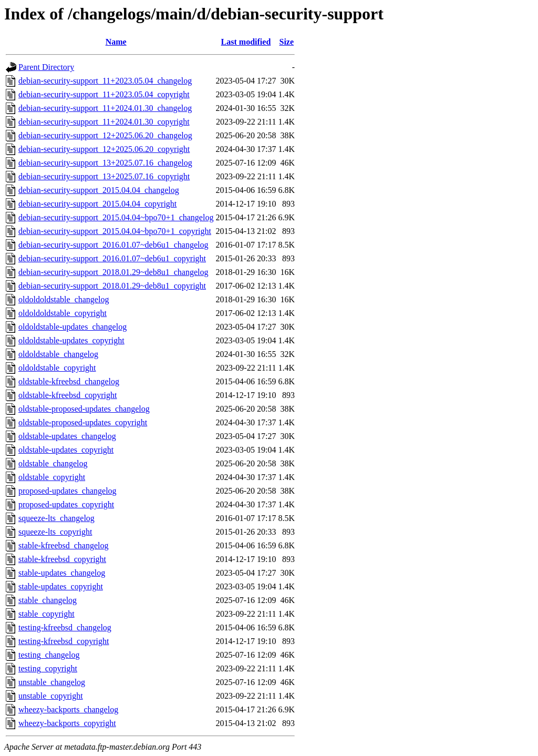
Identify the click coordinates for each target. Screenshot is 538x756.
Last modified (246, 42)
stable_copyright (46, 614)
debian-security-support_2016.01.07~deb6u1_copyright (112, 258)
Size (287, 42)
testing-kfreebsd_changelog (65, 627)
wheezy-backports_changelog (68, 709)
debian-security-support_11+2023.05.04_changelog (105, 81)
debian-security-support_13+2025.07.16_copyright (104, 176)
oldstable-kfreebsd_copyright (68, 395)
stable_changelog (48, 600)
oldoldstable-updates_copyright (71, 340)
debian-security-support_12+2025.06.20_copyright (104, 149)
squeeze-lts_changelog (56, 518)
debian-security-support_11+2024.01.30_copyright (104, 122)
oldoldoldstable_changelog (64, 299)
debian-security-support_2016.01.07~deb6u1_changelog (113, 245)
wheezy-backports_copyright (67, 723)
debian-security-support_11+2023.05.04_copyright (104, 94)
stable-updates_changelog (62, 573)
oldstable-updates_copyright (66, 450)
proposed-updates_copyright (66, 504)
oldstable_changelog (53, 463)
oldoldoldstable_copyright (63, 313)
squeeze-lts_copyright (55, 532)
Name (116, 42)
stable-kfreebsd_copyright (62, 559)
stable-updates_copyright (61, 586)
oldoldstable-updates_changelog (73, 327)
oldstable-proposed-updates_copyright (83, 422)
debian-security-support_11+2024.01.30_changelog (105, 108)
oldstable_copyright (52, 477)
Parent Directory (46, 67)
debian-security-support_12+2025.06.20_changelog (105, 135)
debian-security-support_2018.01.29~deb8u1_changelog (113, 272)
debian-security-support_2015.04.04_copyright (97, 204)
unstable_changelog (52, 682)
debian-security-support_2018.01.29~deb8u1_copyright (112, 286)
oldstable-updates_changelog (67, 436)
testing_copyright (48, 668)
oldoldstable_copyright (57, 368)
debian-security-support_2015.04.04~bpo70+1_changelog (116, 217)
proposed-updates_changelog (68, 491)
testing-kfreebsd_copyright (64, 641)
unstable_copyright (51, 696)
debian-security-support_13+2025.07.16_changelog (105, 163)
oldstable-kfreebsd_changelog (69, 381)
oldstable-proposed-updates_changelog (84, 409)
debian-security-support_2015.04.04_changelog (99, 190)
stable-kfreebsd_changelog (63, 545)
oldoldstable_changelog (58, 354)
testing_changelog (49, 655)
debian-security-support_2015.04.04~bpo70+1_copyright (115, 231)
